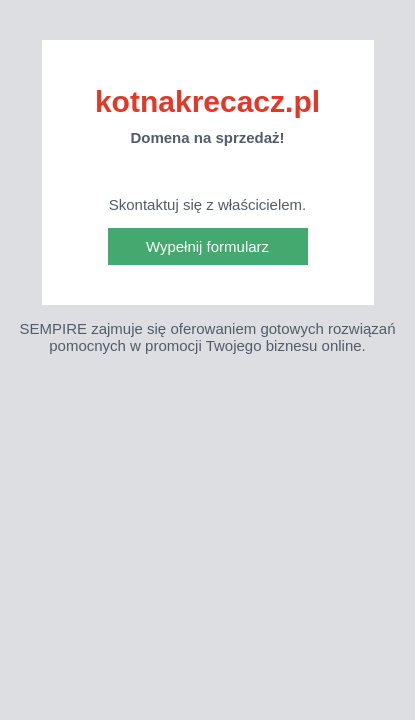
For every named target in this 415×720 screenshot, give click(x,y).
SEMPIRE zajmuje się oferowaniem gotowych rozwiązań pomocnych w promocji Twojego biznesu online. (208, 337)
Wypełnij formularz (207, 246)
